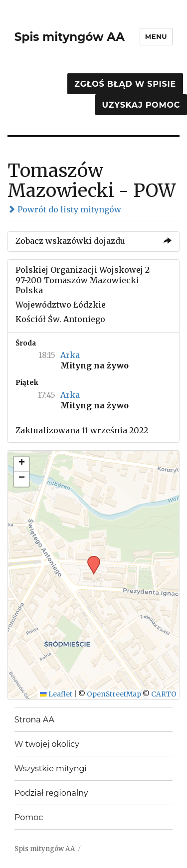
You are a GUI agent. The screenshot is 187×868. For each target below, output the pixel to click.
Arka (70, 355)
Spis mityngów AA (70, 37)
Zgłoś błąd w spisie (125, 84)
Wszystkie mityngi (51, 769)
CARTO (164, 694)
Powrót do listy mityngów (64, 209)
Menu (156, 36)
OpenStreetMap (114, 694)
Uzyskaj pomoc (141, 105)
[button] (90, 559)
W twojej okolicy (47, 744)
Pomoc (29, 817)
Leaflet (56, 694)
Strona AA (34, 720)
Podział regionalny (51, 793)
